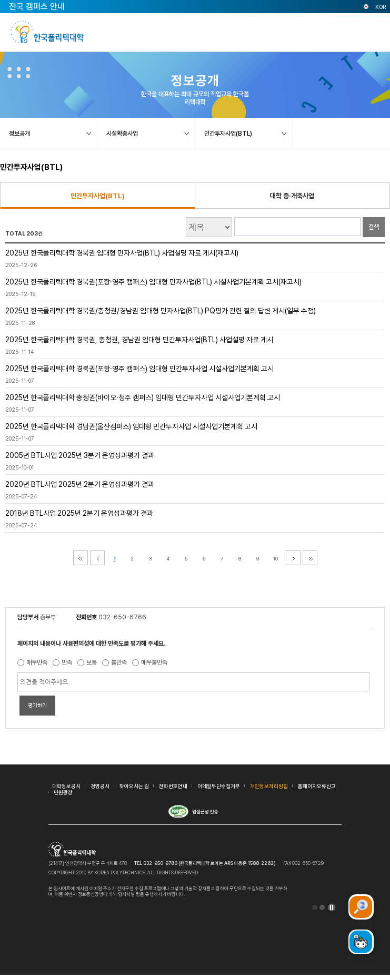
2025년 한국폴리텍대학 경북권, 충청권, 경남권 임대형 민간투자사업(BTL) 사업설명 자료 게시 (139, 340)
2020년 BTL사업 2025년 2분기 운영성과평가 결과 (80, 484)
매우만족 (37, 662)
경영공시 (100, 786)
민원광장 (63, 792)
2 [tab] (322, 907)
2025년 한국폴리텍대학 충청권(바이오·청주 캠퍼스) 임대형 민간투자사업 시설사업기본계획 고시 (143, 397)
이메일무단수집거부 (219, 786)
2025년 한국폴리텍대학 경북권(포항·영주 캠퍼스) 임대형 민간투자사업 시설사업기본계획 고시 (139, 369)
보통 (92, 662)
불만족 (119, 662)
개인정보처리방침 (269, 786)
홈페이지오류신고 (317, 786)
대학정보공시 (66, 786)
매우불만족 (154, 662)
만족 (67, 662)
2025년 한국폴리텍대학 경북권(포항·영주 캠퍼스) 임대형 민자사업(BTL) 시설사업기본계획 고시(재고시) (153, 282)
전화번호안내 (173, 786)
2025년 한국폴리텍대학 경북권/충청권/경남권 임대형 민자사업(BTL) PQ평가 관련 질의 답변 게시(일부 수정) (161, 311)
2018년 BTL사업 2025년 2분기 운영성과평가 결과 (79, 513)
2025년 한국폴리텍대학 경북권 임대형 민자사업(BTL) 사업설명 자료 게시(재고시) (122, 253)
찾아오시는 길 (134, 786)
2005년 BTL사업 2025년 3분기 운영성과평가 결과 (80, 455)
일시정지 (332, 907)
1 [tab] (315, 907)
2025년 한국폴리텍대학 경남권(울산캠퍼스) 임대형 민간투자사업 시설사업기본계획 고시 (131, 426)
